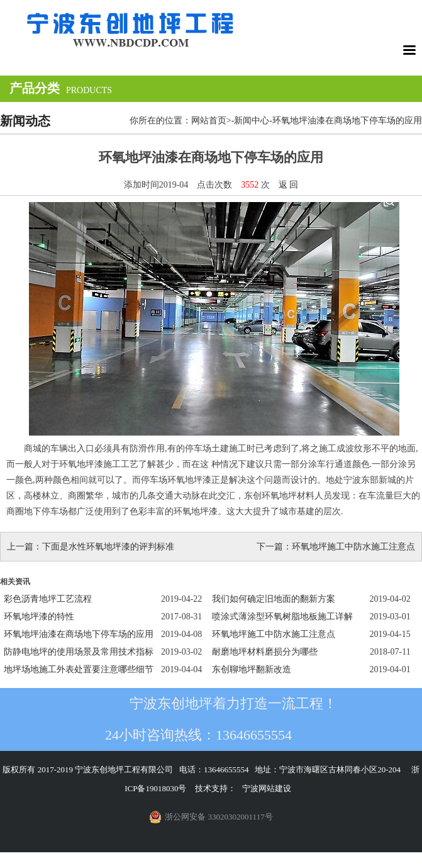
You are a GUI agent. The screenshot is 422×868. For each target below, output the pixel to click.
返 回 (289, 185)
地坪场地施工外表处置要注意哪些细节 (79, 669)
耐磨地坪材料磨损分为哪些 (265, 652)
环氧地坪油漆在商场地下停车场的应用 (79, 634)
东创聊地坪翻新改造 (252, 669)
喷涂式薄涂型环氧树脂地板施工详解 (282, 617)
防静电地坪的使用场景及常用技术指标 (79, 652)
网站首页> (211, 121)
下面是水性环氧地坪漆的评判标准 (108, 547)
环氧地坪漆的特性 (39, 617)
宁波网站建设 (267, 788)
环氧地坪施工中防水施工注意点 (353, 547)
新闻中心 (252, 121)
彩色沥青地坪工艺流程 (48, 599)
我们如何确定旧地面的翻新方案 (274, 599)
